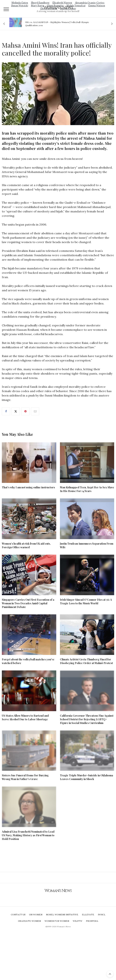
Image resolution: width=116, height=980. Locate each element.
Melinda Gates (20, 3)
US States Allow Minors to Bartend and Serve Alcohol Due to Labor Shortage (25, 717)
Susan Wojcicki (20, 6)
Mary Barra (37, 6)
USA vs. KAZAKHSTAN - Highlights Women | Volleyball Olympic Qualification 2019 (57, 24)
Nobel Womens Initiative (62, 915)
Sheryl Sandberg (40, 3)
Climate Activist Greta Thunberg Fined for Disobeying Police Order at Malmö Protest (86, 661)
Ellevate (88, 915)
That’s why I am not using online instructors (28, 487)
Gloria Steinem (49, 8)
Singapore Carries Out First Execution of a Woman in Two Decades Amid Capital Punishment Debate (28, 603)
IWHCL (102, 915)
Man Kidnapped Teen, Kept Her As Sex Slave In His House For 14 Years (87, 489)
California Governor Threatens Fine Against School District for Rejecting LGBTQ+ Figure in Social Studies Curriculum (87, 719)
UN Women (36, 915)
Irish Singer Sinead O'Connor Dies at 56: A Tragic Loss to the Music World (86, 601)
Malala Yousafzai (76, 6)
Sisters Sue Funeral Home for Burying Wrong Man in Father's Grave (25, 777)
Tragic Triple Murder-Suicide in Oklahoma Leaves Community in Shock (86, 777)
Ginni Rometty (55, 6)
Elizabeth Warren (62, 3)
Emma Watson (97, 6)
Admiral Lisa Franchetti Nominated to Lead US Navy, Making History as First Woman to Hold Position (28, 835)
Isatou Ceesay (68, 8)
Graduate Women (29, 921)
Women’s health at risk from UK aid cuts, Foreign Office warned (26, 545)
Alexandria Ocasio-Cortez (90, 3)
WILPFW (78, 921)
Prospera (92, 921)
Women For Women (57, 921)
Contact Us (18, 915)
